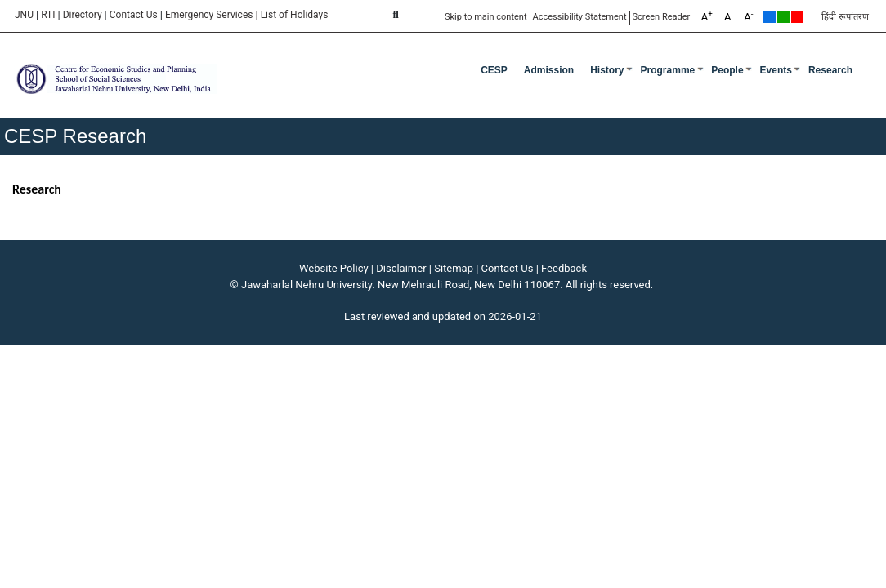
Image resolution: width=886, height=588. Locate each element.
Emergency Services (209, 15)
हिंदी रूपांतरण (845, 17)
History (607, 70)
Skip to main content (486, 17)
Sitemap (454, 268)
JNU (24, 15)
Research (830, 70)
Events (776, 70)
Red (797, 17)
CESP (494, 70)
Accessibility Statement (580, 17)
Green (783, 17)
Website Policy (334, 268)
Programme (668, 70)
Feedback (564, 268)
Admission (549, 70)
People (727, 70)
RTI (48, 15)
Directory (83, 15)
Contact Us (134, 15)
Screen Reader (662, 17)
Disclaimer (401, 268)
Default (770, 17)
